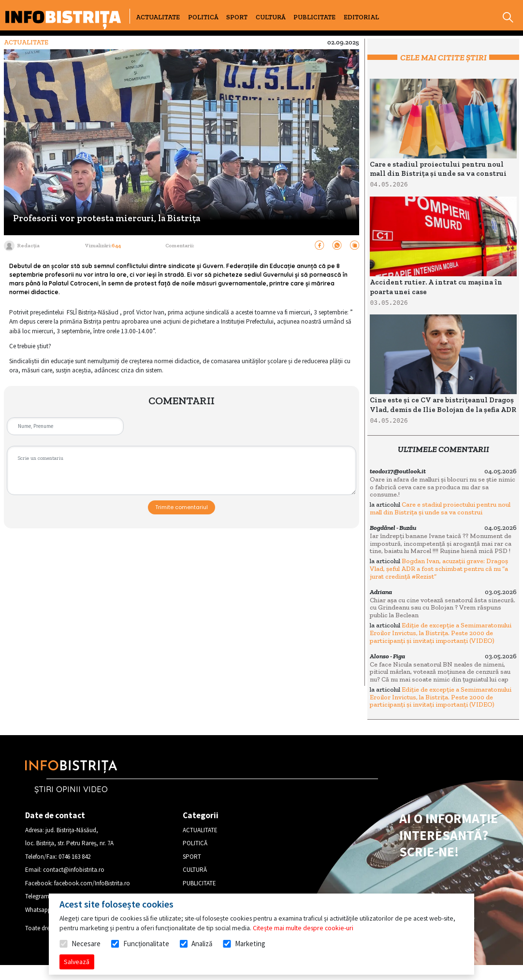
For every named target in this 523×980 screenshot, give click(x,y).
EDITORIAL (361, 17)
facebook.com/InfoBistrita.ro (92, 883)
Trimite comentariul (182, 507)
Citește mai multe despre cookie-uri (303, 928)
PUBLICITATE (314, 17)
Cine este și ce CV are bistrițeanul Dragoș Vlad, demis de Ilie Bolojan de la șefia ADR (443, 405)
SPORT (237, 17)
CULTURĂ (271, 17)
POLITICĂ (203, 17)
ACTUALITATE (158, 17)
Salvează (77, 962)
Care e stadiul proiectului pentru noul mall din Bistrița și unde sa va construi (438, 169)
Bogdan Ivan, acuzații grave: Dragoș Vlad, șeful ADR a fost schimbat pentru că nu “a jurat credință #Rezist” (439, 568)
